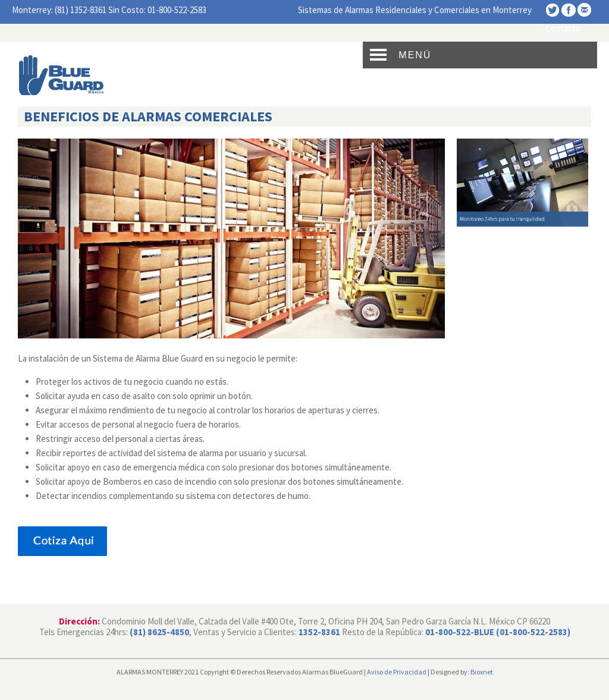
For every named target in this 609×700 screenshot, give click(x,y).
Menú (415, 55)
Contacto (563, 28)
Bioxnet (482, 672)
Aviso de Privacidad (397, 672)
